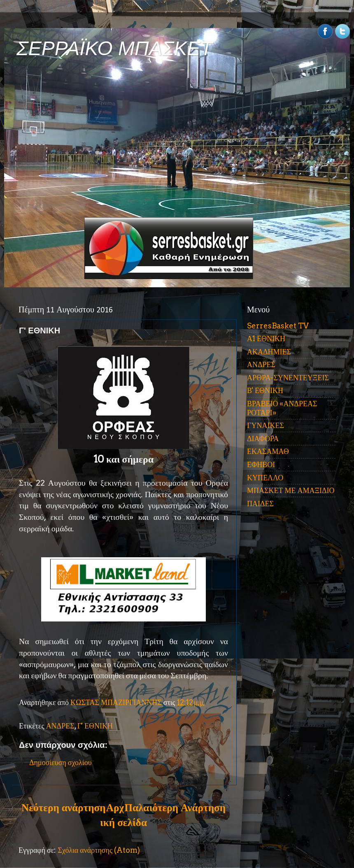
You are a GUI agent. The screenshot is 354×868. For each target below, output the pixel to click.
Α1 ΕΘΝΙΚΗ (266, 339)
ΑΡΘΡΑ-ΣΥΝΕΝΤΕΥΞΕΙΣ (288, 378)
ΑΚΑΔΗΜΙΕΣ (269, 352)
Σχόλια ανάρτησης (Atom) (99, 850)
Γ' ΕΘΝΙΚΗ (95, 726)
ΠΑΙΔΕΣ (260, 504)
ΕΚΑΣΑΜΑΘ (268, 451)
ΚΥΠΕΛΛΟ (265, 478)
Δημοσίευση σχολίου (61, 762)
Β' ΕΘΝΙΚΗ (265, 390)
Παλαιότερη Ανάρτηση (175, 807)
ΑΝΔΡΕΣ (60, 726)
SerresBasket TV (278, 326)
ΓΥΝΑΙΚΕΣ (265, 425)
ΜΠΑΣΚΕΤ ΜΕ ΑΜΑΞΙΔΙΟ (291, 490)
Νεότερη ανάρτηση (63, 807)
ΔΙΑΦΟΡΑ (263, 439)
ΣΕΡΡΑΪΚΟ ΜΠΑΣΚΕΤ (114, 48)
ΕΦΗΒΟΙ (261, 464)
